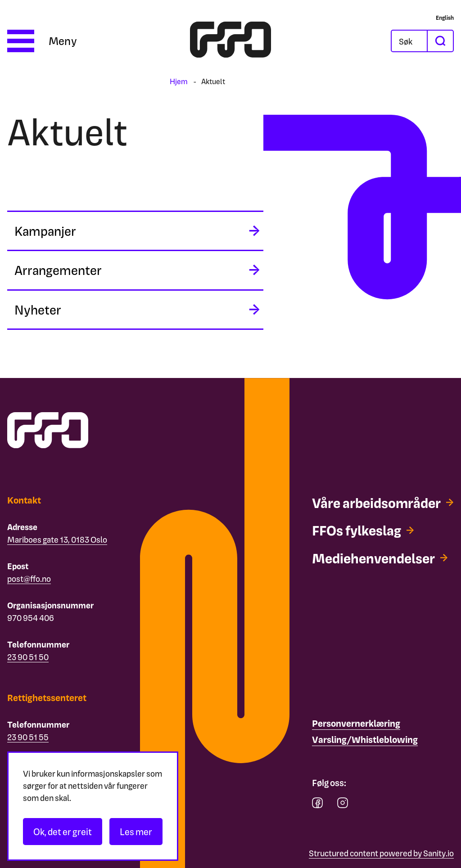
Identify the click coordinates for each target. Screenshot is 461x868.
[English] (445, 18)
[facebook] (317, 805)
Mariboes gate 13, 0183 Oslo (57, 539)
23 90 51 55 (28, 737)
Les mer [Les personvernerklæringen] (136, 832)
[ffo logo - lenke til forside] (230, 41)
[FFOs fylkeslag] (367, 548)
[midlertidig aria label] (135, 232)
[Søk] (409, 41)
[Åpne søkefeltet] (409, 41)
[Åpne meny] (42, 41)
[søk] (440, 41)
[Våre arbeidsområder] (383, 511)
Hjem (179, 81)
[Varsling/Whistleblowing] (365, 740)
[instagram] (343, 805)
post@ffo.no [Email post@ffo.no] (29, 578)
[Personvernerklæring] (356, 724)
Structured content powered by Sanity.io (381, 853)
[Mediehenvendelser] (386, 576)
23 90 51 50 (28, 657)
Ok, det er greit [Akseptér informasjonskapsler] (63, 832)
